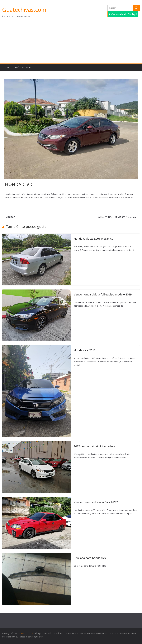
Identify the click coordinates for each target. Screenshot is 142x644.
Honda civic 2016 (85, 350)
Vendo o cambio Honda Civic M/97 (96, 502)
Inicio (7, 67)
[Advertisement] (71, 43)
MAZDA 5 (9, 217)
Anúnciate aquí (23, 67)
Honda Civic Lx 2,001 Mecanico (94, 239)
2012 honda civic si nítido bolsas (94, 446)
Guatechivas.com (24, 10)
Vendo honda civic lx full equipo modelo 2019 (103, 294)
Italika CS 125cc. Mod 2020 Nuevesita (119, 217)
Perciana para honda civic (90, 558)
